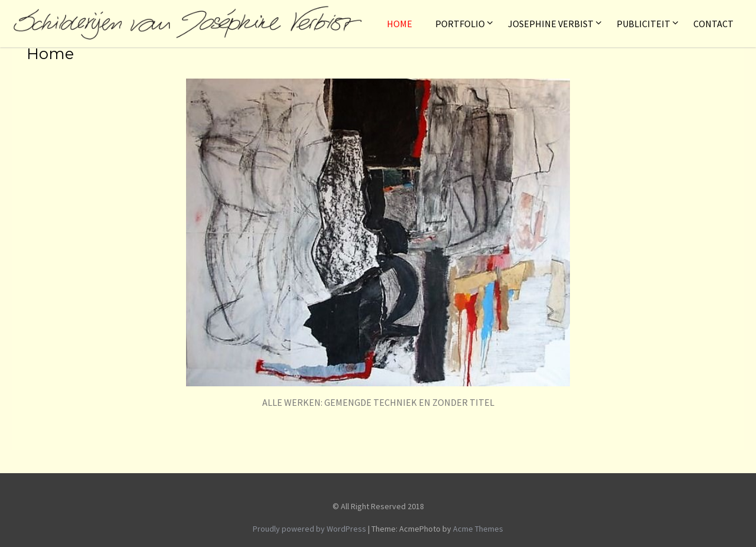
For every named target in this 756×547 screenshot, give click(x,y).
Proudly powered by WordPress (309, 529)
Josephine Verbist (551, 24)
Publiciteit (643, 24)
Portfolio (460, 24)
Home (400, 24)
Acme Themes (478, 529)
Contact (713, 24)
